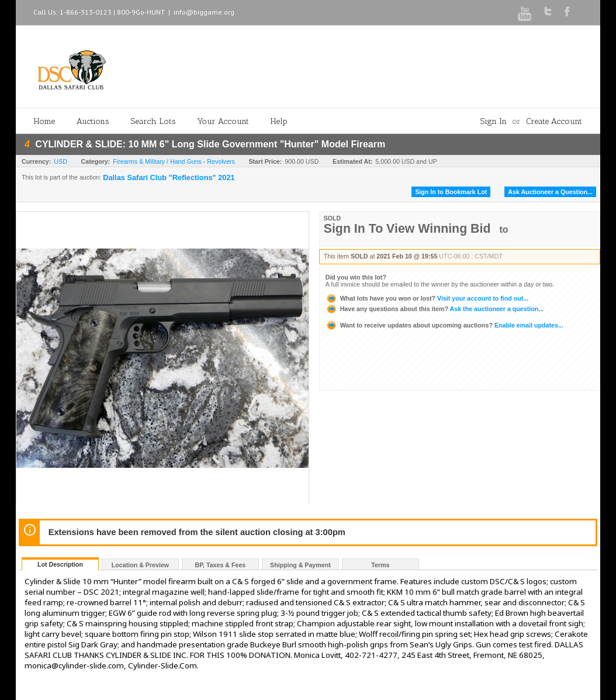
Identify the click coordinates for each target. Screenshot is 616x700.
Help (279, 121)
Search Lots (153, 121)
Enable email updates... (444, 325)
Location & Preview (140, 565)
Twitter (548, 11)
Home (44, 121)
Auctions (93, 121)
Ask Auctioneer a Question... (550, 192)
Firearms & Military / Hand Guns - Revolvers (174, 161)
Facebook (567, 11)
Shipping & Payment (300, 565)
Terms (380, 565)
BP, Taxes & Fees (221, 565)
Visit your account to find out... (427, 298)
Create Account (554, 121)
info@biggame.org (204, 12)
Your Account (223, 121)
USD (60, 161)
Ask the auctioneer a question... (435, 309)
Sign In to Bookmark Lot (451, 192)
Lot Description (60, 564)
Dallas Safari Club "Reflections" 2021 (169, 178)
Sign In (494, 121)
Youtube (525, 14)
